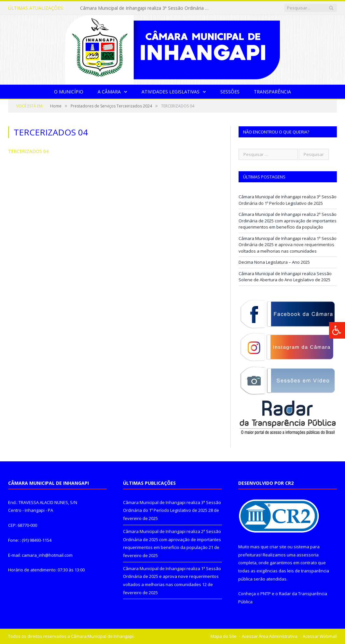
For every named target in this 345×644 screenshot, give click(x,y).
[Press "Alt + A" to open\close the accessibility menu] (337, 330)
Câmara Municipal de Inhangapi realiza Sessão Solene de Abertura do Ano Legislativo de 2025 (285, 277)
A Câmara (109, 92)
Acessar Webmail (320, 636)
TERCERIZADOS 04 (28, 151)
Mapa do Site (224, 636)
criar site (278, 547)
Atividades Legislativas (171, 92)
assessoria (308, 555)
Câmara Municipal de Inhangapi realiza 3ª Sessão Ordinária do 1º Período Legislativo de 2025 (147, 8)
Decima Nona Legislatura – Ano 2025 (274, 262)
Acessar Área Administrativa (270, 636)
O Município (69, 92)
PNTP (266, 594)
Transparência (272, 92)
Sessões (230, 92)
